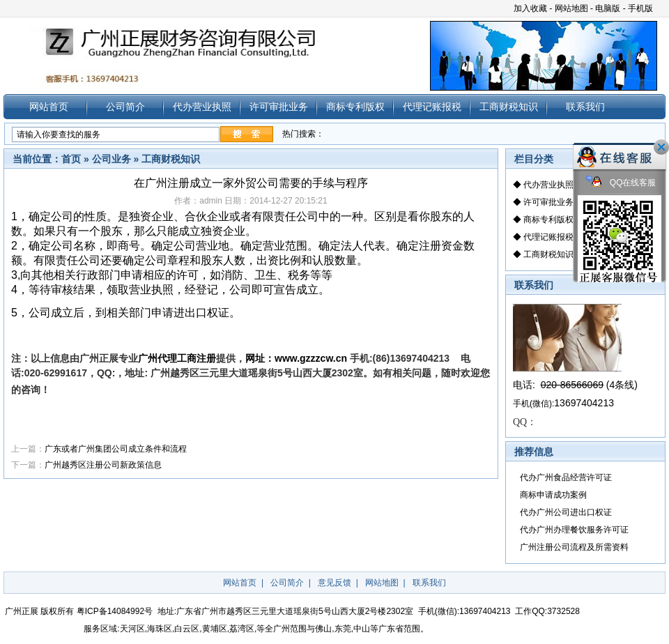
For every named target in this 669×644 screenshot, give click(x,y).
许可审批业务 (279, 107)
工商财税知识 (509, 107)
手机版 (640, 8)
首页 (71, 159)
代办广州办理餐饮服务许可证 (574, 530)
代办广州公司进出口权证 (566, 512)
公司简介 (125, 107)
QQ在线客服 (621, 183)
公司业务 (111, 159)
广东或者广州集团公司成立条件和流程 (116, 449)
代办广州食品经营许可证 (566, 477)
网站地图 (571, 8)
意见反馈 (334, 583)
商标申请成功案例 (553, 495)
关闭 (661, 147)
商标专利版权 (355, 107)
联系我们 (585, 107)
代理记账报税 (432, 107)
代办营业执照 (202, 107)
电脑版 (608, 8)
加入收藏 (530, 8)
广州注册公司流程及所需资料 (574, 547)
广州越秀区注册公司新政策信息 (103, 465)
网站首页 (49, 107)
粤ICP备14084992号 (115, 611)
